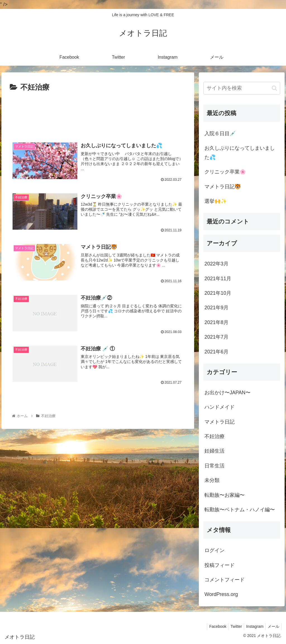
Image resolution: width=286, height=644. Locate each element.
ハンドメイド (220, 407)
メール (273, 626)
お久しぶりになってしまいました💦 (240, 153)
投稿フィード (220, 565)
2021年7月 (216, 337)
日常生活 (214, 466)
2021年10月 (218, 293)
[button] (274, 88)
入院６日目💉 (220, 134)
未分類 (212, 480)
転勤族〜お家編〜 (225, 495)
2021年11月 (218, 279)
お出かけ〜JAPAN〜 (227, 393)
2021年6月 (216, 352)
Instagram (252, 626)
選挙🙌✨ (216, 201)
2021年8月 (216, 322)
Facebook (212, 626)
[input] (242, 88)
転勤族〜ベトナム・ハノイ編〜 (240, 510)
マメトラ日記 (220, 422)
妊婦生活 (214, 451)
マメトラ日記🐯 (223, 187)
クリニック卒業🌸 (225, 172)
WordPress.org (221, 594)
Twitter (232, 626)
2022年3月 (216, 264)
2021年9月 (216, 308)
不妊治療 (214, 436)
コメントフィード (225, 580)
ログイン (214, 550)
